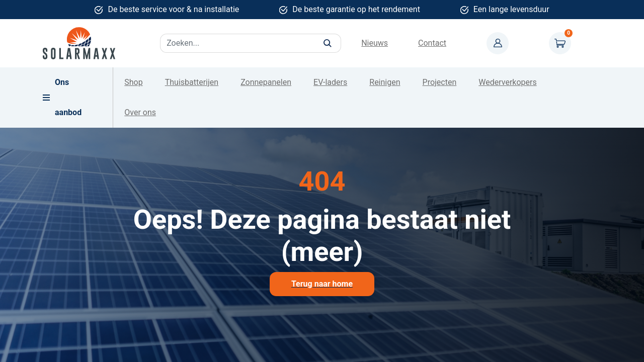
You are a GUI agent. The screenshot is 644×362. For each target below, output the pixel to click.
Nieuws (375, 43)
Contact (432, 43)
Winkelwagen (560, 43)
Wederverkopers (507, 82)
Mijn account (498, 43)
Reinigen (385, 82)
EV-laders (330, 82)
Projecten (440, 82)
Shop (133, 82)
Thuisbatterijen (192, 82)
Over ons (140, 112)
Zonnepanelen (266, 82)
